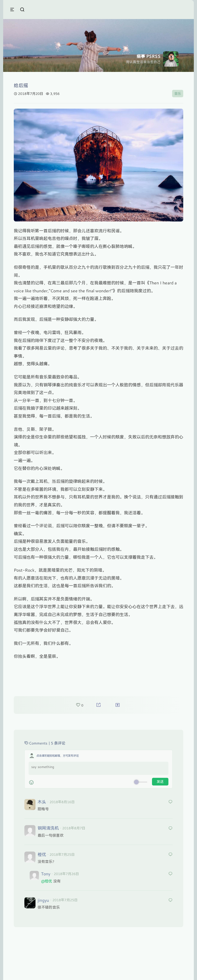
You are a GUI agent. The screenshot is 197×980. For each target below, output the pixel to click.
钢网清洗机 (48, 828)
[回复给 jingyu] (171, 900)
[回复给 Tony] (171, 874)
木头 (42, 802)
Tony (46, 874)
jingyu (43, 900)
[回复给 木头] (171, 802)
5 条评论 (58, 743)
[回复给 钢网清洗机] (171, 828)
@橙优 (47, 881)
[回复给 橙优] (171, 855)
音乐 (178, 94)
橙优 (42, 854)
